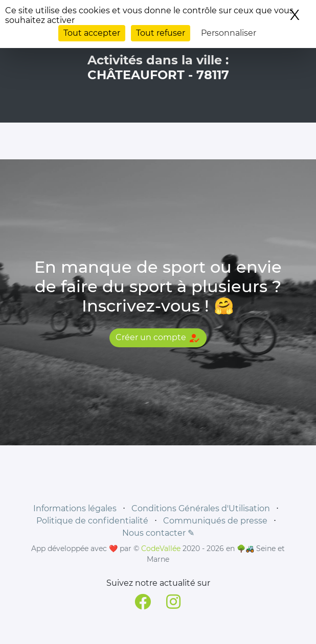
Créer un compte (158, 338)
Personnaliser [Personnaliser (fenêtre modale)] (229, 33)
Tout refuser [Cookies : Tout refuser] (161, 33)
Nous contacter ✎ (158, 533)
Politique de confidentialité (92, 521)
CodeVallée (161, 548)
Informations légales (75, 508)
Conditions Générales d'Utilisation (201, 508)
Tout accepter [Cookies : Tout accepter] (92, 33)
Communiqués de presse (215, 521)
